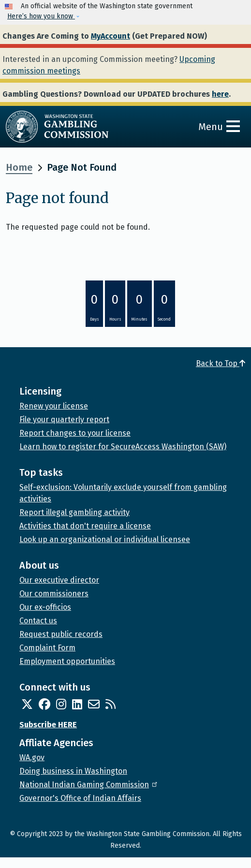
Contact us (38, 621)
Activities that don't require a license (85, 526)
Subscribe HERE (48, 725)
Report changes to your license (75, 433)
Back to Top (221, 363)
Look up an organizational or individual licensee (105, 539)
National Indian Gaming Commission (89, 785)
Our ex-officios (45, 607)
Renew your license (54, 406)
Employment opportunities (67, 661)
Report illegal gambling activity (74, 512)
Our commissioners (54, 594)
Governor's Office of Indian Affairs (80, 798)
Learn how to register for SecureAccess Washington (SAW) (123, 447)
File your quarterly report (64, 419)
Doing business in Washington (73, 771)
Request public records (61, 634)
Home (19, 167)
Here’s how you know (41, 16)
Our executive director (59, 580)
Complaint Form (47, 648)
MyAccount (111, 36)
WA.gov (32, 758)
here (220, 94)
